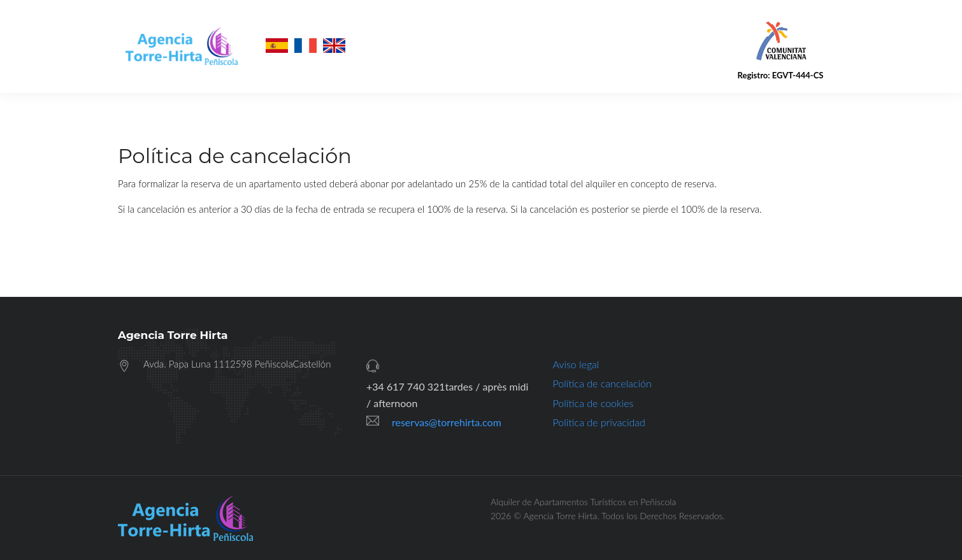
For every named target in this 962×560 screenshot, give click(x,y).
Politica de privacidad (599, 422)
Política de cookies (593, 403)
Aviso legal (576, 364)
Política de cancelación (602, 383)
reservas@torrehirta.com (447, 422)
